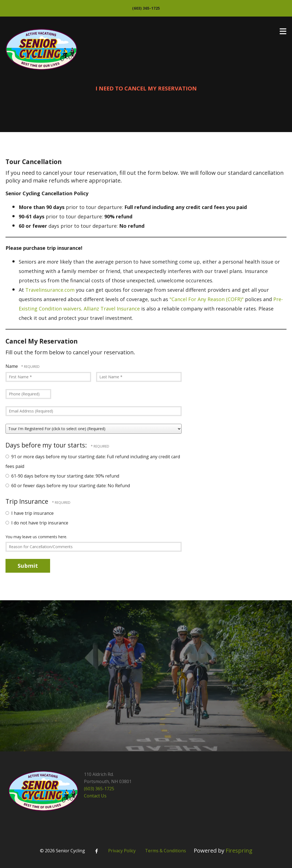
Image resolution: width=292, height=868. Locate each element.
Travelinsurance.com (50, 290)
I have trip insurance (30, 513)
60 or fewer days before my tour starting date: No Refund (68, 486)
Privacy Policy (122, 851)
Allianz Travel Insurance (112, 309)
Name (12, 366)
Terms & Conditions (166, 851)
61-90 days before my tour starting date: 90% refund (62, 476)
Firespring (239, 850)
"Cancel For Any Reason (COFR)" (207, 299)
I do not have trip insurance (37, 523)
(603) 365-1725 (146, 8)
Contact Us (95, 796)
